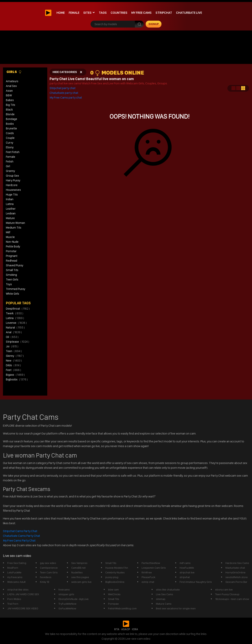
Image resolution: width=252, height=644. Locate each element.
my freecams (15, 577)
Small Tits (12, 270)
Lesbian (11, 213)
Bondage (12, 119)
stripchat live (187, 572)
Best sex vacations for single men (176, 608)
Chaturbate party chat (64, 93)
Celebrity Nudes (115, 572)
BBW (9, 95)
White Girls (13, 294)
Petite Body (13, 246)
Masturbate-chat (235, 568)
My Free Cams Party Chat (19, 540)
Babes (10, 100)
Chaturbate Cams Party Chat (21, 536)
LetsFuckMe (14, 572)
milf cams (185, 563)
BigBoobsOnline (115, 582)
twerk (15, 313)
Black (9, 110)
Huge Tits (12, 195)
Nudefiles (77, 572)
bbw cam (113, 590)
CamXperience (49, 568)
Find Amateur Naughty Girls (196, 582)
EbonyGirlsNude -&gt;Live (74, 599)
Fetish (10, 161)
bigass (15, 375)
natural (15, 328)
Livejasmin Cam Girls (154, 568)
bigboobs (17, 379)
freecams (64, 590)
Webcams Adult (16, 582)
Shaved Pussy (15, 265)
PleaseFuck (148, 577)
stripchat (164, 13)
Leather (11, 209)
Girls (14, 72)
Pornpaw (113, 604)
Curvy (10, 143)
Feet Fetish (13, 152)
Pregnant (12, 256)
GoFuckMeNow (67, 608)
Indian (10, 199)
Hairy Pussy (13, 180)
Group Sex (12, 176)
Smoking (11, 275)
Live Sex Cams (164, 594)
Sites (87, 13)
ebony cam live (224, 590)
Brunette (11, 128)
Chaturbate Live (189, 13)
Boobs (10, 124)
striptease (18, 342)
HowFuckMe (187, 568)
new (14, 361)
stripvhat (185, 577)
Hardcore (12, 185)
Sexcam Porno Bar (236, 582)
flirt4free (147, 572)
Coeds (10, 133)
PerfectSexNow (151, 563)
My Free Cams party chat (66, 97)
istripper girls (66, 594)
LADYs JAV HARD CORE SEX (23, 594)
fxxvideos (46, 577)
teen (14, 351)
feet (13, 370)
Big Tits (11, 105)
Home (61, 13)
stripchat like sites (18, 590)
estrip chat (148, 582)
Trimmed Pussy (16, 289)
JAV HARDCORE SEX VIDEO (23, 608)
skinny (15, 356)
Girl (8, 166)
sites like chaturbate (168, 590)
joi (12, 346)
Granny (10, 171)
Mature (10, 218)
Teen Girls (12, 280)
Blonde (10, 114)
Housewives (13, 190)
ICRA (135, 629)
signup (154, 24)
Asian (9, 91)
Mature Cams (164, 604)
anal (14, 332)
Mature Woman (15, 223)
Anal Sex (11, 86)
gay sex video (48, 563)
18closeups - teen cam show (232, 599)
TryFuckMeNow (67, 604)
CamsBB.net (78, 568)
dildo (13, 365)
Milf (8, 232)
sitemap (161, 599)
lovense (16, 323)
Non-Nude (12, 242)
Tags (103, 13)
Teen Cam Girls (49, 572)
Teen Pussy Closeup (227, 594)
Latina (10, 204)
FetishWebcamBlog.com (122, 608)
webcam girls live (81, 582)
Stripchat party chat (63, 88)
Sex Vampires (79, 563)
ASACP (126, 629)
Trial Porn (13, 604)
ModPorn (13, 568)
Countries (119, 13)
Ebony (10, 147)
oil (12, 337)
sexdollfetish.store (237, 577)
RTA (117, 629)
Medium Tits (14, 228)
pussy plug (112, 577)
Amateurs (12, 81)
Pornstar (11, 251)
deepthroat (18, 309)
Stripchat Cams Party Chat (20, 531)
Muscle (10, 237)
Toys (9, 284)
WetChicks (114, 594)
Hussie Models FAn (117, 568)
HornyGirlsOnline (235, 572)
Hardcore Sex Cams (237, 563)
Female (74, 13)
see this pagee (80, 577)
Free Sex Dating (17, 563)
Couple (10, 138)
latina (15, 318)
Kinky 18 (45, 582)
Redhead (12, 261)
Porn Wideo (14, 599)
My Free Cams (141, 13)
